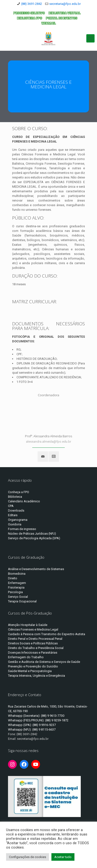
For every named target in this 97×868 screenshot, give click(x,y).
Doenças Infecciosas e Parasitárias (33, 653)
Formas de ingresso (22, 529)
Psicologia (15, 592)
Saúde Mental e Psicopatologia (30, 671)
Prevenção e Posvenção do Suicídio (33, 666)
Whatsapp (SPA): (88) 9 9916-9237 (32, 725)
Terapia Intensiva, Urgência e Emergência (36, 676)
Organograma (18, 520)
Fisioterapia (16, 587)
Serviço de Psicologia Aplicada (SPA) (34, 538)
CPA (11, 506)
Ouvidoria (15, 524)
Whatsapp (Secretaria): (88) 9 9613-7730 (36, 716)
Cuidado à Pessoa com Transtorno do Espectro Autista (47, 634)
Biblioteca (15, 497)
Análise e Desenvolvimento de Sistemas (36, 569)
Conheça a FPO (19, 492)
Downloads (16, 510)
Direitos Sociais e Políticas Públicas (33, 643)
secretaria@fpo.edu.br (65, 4)
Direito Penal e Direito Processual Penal (35, 639)
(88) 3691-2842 (32, 4)
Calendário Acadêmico (24, 501)
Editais (13, 515)
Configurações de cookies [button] (28, 857)
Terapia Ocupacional (22, 601)
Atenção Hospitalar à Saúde (28, 625)
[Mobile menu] (90, 38)
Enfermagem (17, 583)
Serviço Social (18, 597)
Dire (11, 578)
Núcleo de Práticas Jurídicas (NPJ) (32, 534)
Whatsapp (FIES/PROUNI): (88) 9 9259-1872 (38, 720)
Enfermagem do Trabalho (26, 657)
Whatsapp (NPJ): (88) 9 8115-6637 (32, 729)
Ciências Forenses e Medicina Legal (33, 629)
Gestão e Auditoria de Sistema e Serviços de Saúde (44, 662)
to (16, 578)
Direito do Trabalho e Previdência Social (36, 648)
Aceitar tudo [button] (63, 857)
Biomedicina (17, 574)
